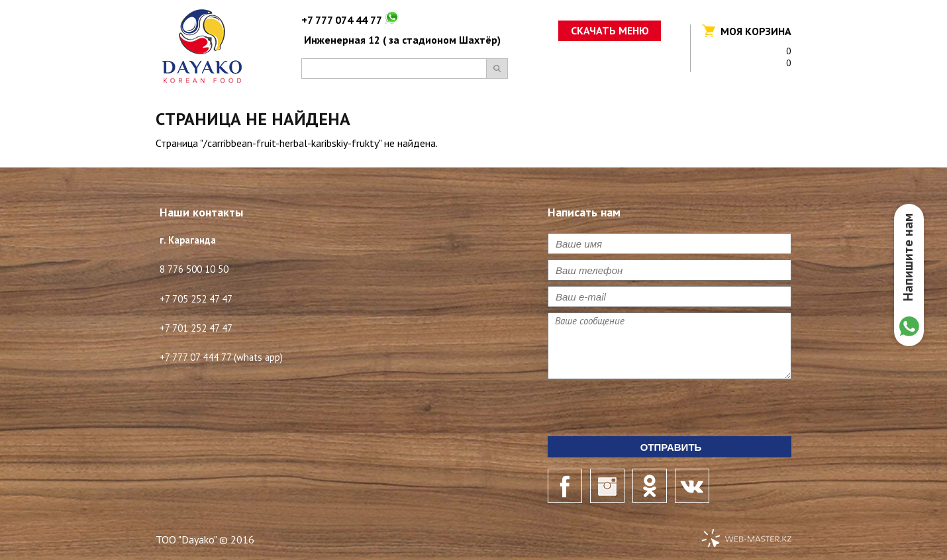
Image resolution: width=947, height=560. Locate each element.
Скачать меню (610, 30)
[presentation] (648, 410)
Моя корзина (756, 31)
